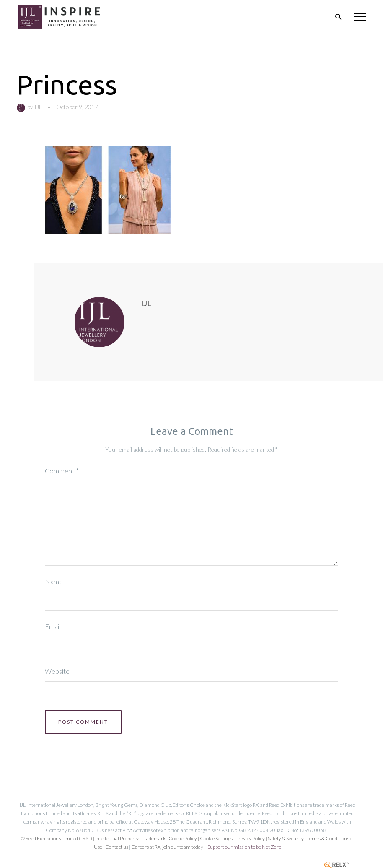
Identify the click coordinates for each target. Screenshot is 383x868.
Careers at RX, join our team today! (168, 847)
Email (53, 626)
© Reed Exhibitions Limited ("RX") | (58, 838)
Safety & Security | (287, 838)
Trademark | (155, 838)
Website (57, 671)
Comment (62, 471)
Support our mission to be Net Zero (244, 847)
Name (54, 581)
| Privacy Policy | (251, 838)
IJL (38, 107)
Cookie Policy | (184, 838)
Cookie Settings (216, 838)
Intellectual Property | (118, 838)
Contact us (117, 847)
